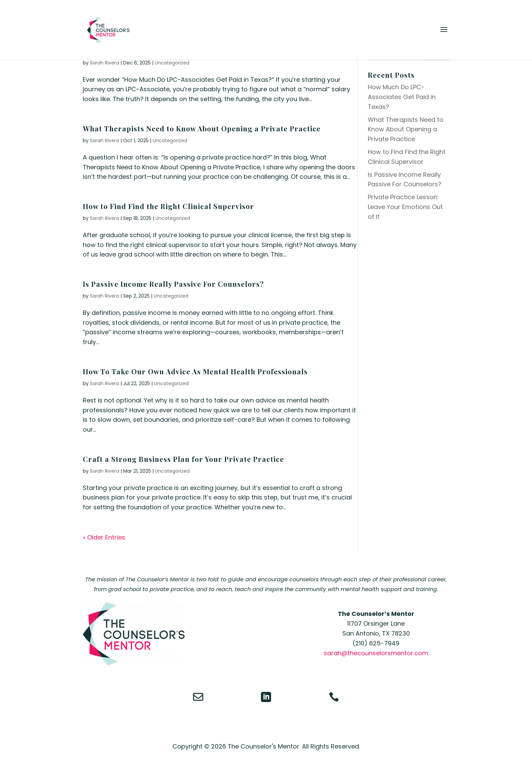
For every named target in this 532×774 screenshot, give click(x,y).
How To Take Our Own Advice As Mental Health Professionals (195, 371)
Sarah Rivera (104, 63)
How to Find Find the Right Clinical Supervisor (168, 206)
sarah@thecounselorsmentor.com (376, 653)
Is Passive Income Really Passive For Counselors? (173, 284)
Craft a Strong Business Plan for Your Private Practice (183, 459)
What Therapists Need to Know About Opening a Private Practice (202, 128)
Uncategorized (172, 63)
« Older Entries (104, 537)
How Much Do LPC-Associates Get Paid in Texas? (402, 97)
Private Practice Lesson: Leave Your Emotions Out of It (405, 207)
